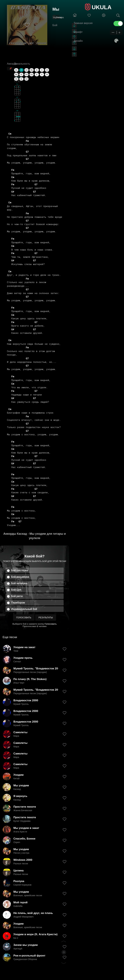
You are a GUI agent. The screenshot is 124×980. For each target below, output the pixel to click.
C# (47, 70)
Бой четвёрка (19, 583)
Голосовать (24, 618)
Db (16, 74)
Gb (16, 79)
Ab (16, 70)
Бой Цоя (16, 590)
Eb (32, 74)
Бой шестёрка (20, 570)
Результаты (46, 618)
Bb (32, 70)
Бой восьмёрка (20, 577)
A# (26, 70)
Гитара (60, 17)
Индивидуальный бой (24, 609)
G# (27, 79)
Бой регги (17, 596)
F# (47, 74)
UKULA (102, 7)
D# (26, 74)
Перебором (18, 603)
